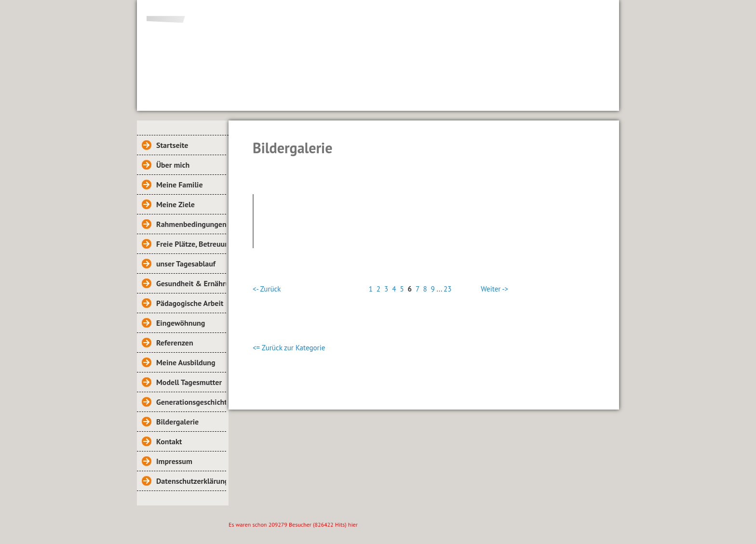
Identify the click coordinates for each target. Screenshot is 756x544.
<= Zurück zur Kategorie (289, 348)
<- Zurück (267, 289)
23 (447, 289)
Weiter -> (494, 289)
